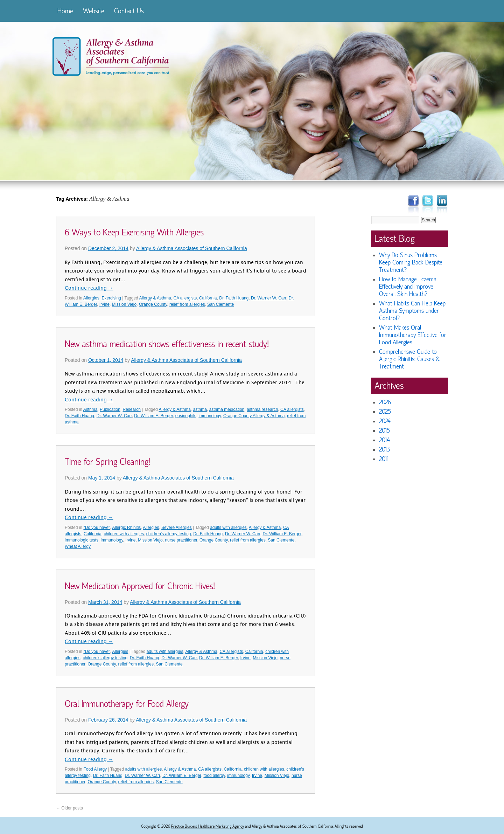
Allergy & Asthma (155, 298)
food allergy (214, 776)
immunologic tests (82, 540)
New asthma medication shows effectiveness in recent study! (167, 344)
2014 (384, 440)
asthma (200, 409)
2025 (385, 412)
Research (131, 409)
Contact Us (129, 11)
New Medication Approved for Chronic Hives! (140, 586)
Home (65, 11)
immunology (210, 416)
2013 (384, 450)
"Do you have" (97, 528)
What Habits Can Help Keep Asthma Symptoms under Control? (412, 311)
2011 (384, 459)
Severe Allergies (177, 528)
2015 (384, 431)
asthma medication (227, 409)
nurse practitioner (181, 540)
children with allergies (124, 534)
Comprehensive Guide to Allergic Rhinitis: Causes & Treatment (409, 359)
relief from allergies (187, 304)
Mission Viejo (124, 304)
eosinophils (186, 416)
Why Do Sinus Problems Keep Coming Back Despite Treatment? (411, 263)
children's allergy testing (169, 534)
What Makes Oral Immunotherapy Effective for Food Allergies (413, 335)
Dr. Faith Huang (234, 298)
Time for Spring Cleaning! (107, 462)
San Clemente (220, 304)
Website (94, 11)
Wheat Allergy (78, 546)
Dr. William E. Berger (153, 416)
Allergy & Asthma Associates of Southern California (192, 248)
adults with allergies (228, 528)
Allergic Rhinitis (126, 528)
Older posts (69, 808)
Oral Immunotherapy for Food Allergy (127, 704)
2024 (385, 421)
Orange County (153, 304)
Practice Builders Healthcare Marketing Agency (208, 826)
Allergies (91, 298)
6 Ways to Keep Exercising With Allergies (134, 233)
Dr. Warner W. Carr (269, 298)
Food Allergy (95, 769)
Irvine (104, 304)
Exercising (111, 298)
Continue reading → (89, 289)
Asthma (90, 409)
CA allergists (185, 298)
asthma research (262, 409)
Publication (110, 409)
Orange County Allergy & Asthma (254, 416)
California (208, 298)
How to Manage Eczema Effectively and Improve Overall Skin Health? (408, 287)
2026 (385, 402)
